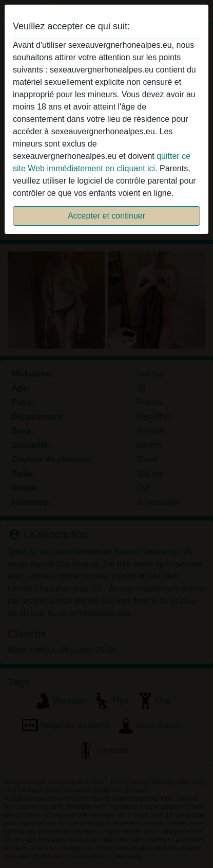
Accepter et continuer (106, 216)
